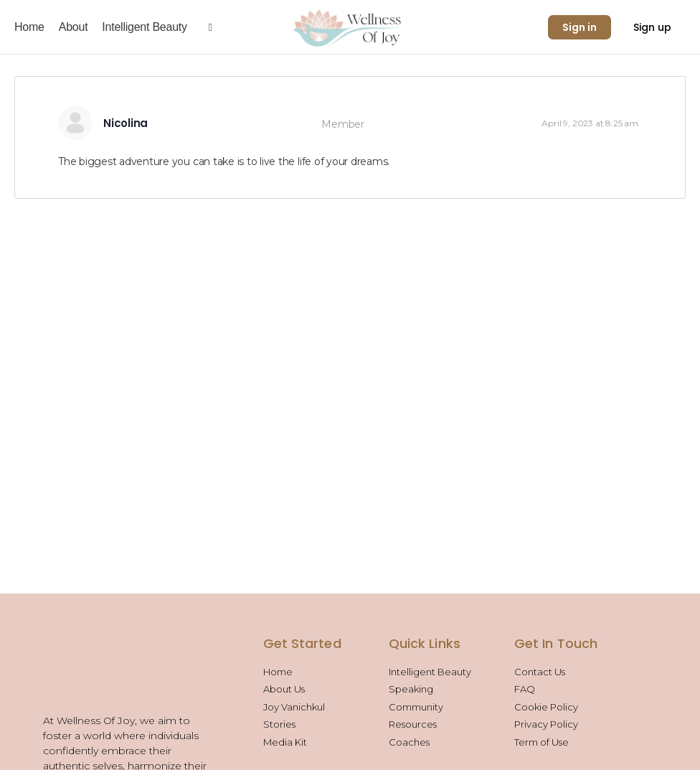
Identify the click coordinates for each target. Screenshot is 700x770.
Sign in (580, 27)
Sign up (652, 27)
